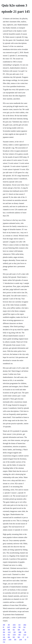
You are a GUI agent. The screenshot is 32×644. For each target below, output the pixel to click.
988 (9, 630)
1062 (25, 625)
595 (15, 639)
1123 (25, 635)
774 (4, 642)
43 (25, 639)
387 (9, 625)
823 (14, 637)
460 (4, 630)
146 (25, 632)
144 (4, 637)
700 (19, 627)
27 (23, 637)
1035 (14, 625)
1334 (14, 627)
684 (9, 637)
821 (14, 630)
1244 (20, 639)
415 (19, 625)
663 (19, 637)
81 (4, 627)
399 (4, 625)
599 (19, 630)
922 (9, 635)
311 (24, 630)
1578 (14, 635)
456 (19, 635)
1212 (9, 632)
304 (4, 632)
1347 (9, 627)
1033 (4, 639)
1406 (20, 632)
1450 (10, 639)
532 (24, 627)
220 (15, 632)
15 (28, 637)
